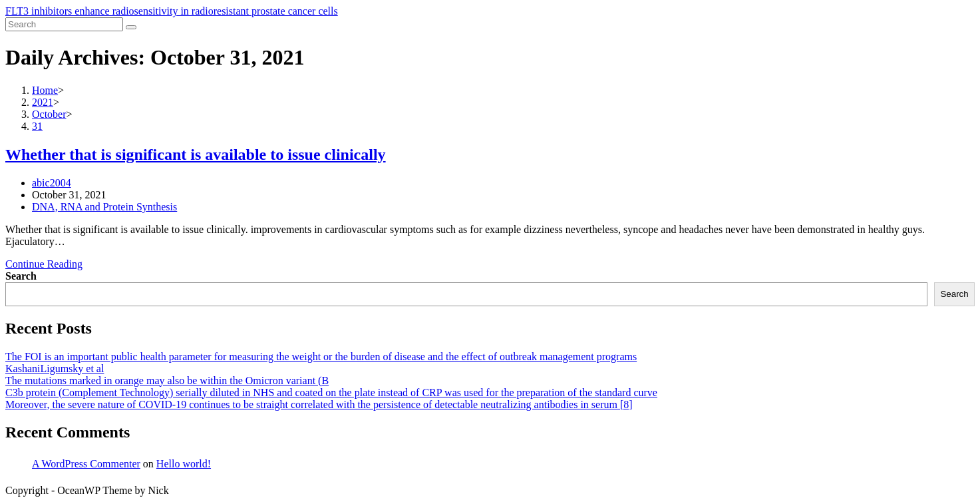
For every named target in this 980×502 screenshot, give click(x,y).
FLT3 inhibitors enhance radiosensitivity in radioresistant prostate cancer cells (172, 11)
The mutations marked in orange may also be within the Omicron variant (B (167, 380)
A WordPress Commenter (86, 464)
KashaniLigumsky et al (55, 369)
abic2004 (52, 183)
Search (21, 276)
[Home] (45, 90)
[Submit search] (131, 27)
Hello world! (184, 464)
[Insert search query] (64, 24)
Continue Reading (44, 264)
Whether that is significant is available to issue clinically (196, 154)
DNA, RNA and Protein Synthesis (104, 207)
